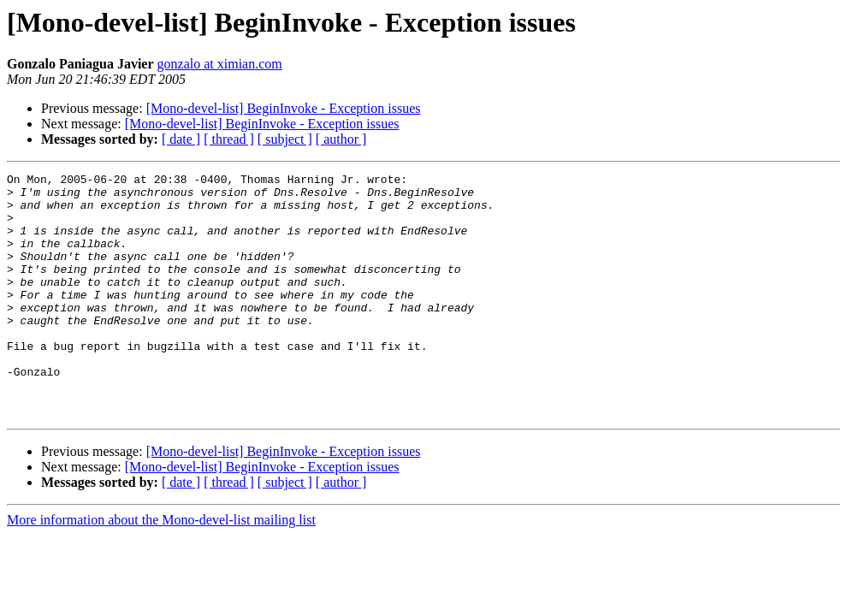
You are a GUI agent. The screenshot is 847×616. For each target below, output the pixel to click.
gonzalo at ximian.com (220, 64)
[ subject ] (285, 139)
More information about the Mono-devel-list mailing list (161, 569)
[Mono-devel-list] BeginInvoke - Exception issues (284, 108)
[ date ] (181, 139)
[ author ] (341, 139)
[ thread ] (229, 139)
